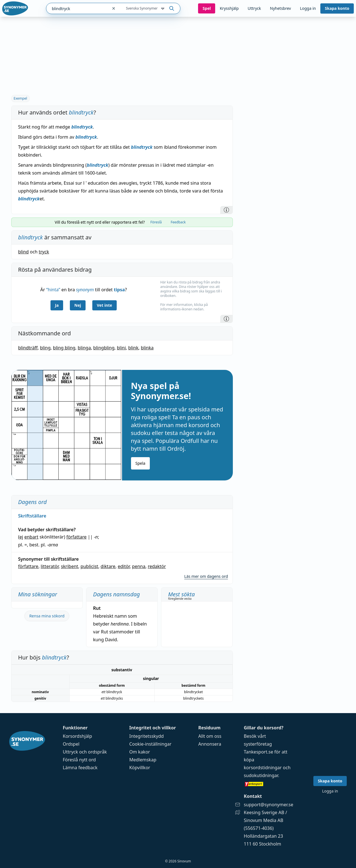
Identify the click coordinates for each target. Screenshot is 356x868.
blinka (147, 348)
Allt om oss (210, 736)
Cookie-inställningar (150, 744)
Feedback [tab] (178, 222)
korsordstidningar (263, 768)
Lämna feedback (80, 768)
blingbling (104, 348)
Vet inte (104, 305)
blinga (84, 348)
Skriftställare (32, 516)
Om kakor (140, 752)
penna (139, 566)
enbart (31, 537)
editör (124, 566)
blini (121, 348)
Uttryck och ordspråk (85, 752)
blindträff (28, 348)
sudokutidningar (261, 775)
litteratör (50, 566)
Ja (57, 305)
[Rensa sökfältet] (114, 8)
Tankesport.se (259, 752)
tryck (44, 252)
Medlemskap (143, 760)
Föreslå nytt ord (79, 760)
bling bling (64, 348)
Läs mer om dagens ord (206, 576)
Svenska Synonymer (146, 9)
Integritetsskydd (147, 736)
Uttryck (254, 8)
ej (21, 537)
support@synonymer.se (268, 805)
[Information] (226, 210)
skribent (69, 566)
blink (133, 348)
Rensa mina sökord (47, 616)
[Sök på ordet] (172, 8)
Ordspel (71, 744)
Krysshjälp (229, 8)
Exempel (20, 98)
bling (45, 348)
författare (76, 537)
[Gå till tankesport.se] (268, 784)
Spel (207, 8)
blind (24, 252)
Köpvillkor (140, 768)
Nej (78, 305)
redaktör (157, 566)
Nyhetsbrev (280, 8)
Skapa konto (337, 8)
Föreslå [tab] (156, 222)
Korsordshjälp (77, 736)
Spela (141, 463)
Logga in (308, 8)
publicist (89, 566)
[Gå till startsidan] (15, 8)
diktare (108, 566)
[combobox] (77, 8)
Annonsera (210, 744)
